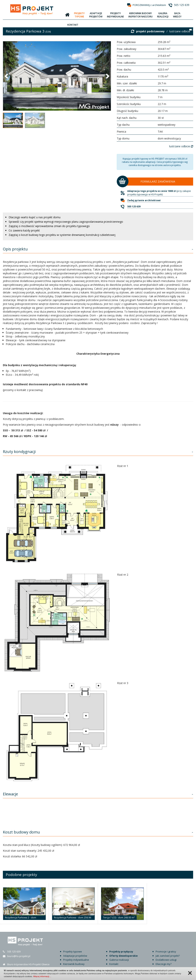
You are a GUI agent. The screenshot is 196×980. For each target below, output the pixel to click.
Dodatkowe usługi (166, 960)
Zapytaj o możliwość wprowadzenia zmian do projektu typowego (49, 226)
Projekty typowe (73, 951)
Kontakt (114, 964)
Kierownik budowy (74, 964)
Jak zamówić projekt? (168, 956)
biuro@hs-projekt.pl (19, 956)
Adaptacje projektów (75, 956)
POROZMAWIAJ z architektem (149, 5)
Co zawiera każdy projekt (24, 230)
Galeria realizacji (119, 960)
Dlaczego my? (164, 964)
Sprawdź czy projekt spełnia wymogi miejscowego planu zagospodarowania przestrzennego (66, 222)
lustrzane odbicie (180, 31)
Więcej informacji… (42, 976)
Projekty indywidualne (76, 960)
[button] (7, 76)
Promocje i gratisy (166, 951)
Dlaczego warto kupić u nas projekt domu (35, 217)
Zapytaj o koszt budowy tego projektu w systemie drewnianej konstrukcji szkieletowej (62, 235)
